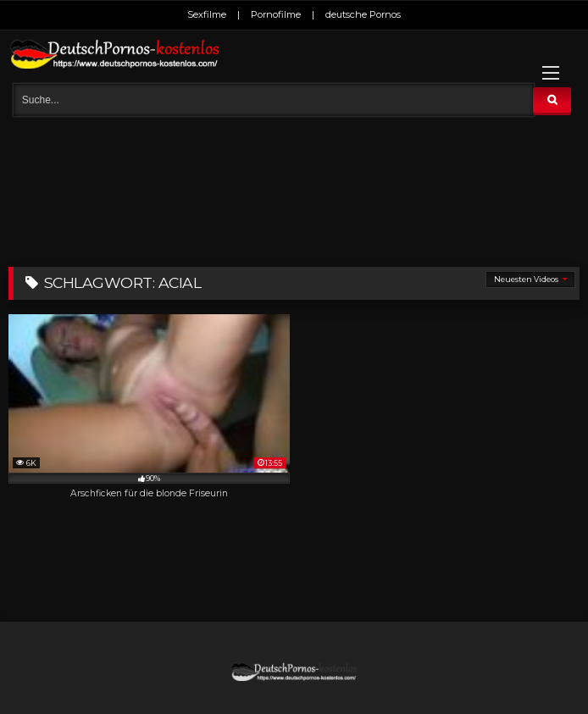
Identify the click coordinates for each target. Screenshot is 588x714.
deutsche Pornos (363, 14)
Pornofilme (276, 14)
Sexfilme (207, 14)
